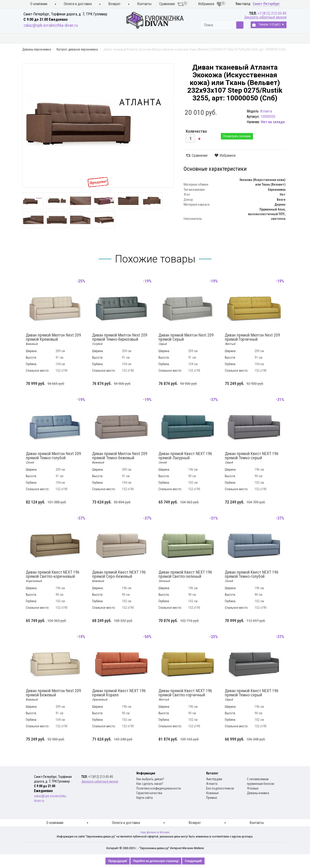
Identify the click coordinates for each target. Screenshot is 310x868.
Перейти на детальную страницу (156, 861)
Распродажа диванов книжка (259, 38)
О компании (39, 4)
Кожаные (212, 793)
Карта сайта (145, 798)
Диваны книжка (134, 38)
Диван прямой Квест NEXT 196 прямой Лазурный (185, 458)
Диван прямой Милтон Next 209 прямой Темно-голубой (53, 458)
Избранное (210, 4)
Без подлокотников (220, 788)
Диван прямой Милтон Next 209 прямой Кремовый (53, 339)
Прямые (212, 798)
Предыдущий (118, 861)
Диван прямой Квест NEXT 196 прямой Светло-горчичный (185, 695)
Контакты (144, 4)
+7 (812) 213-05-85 (272, 13)
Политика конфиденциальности (159, 788)
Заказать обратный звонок (265, 17)
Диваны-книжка (258, 793)
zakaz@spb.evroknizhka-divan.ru (51, 25)
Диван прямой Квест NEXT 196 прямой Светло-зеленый (185, 576)
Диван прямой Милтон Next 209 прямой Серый (186, 339)
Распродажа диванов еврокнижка (191, 38)
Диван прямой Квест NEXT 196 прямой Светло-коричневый (53, 576)
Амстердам (214, 779)
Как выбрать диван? (150, 779)
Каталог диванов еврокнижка (77, 49)
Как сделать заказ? (150, 784)
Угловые (253, 788)
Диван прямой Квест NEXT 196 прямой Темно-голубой (252, 576)
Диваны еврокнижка (89, 38)
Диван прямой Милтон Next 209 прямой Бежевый (53, 695)
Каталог (212, 773)
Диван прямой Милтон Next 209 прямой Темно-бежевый (120, 458)
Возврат (114, 4)
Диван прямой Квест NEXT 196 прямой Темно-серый (252, 458)
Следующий (193, 861)
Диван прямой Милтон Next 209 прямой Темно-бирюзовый (120, 339)
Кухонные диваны (41, 38)
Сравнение (172, 4)
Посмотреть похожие (237, 136)
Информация (146, 773)
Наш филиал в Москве (155, 832)
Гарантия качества (149, 793)
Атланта (212, 784)
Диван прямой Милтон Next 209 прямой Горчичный (252, 339)
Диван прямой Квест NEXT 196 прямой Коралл (119, 695)
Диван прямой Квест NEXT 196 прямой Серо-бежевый (119, 576)
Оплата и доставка (78, 4)
